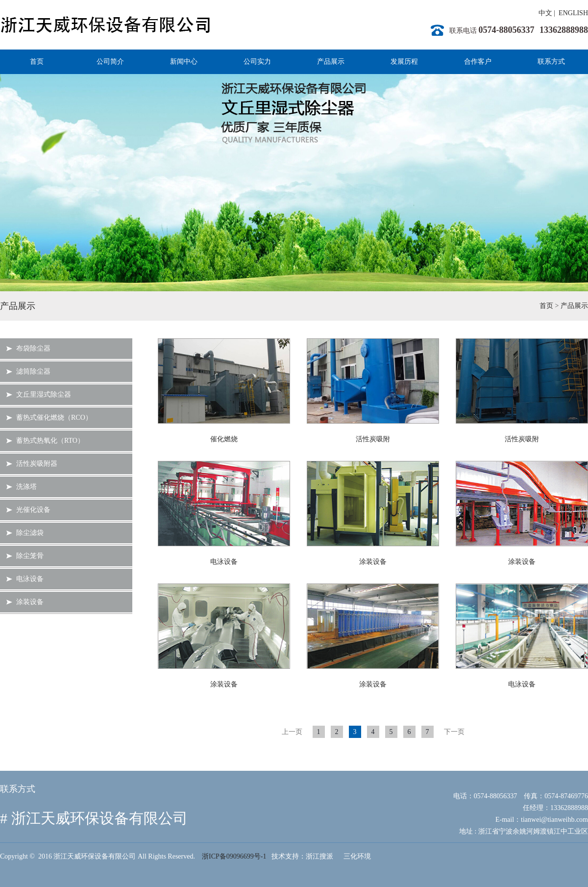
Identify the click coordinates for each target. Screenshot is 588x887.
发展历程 (404, 62)
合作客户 (478, 62)
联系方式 (551, 62)
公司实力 (257, 62)
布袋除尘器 (33, 348)
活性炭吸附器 (37, 464)
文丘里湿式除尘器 (44, 394)
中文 (545, 13)
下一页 (454, 732)
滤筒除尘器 (33, 371)
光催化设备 (33, 510)
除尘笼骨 (30, 556)
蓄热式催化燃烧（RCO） (54, 418)
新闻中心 (184, 62)
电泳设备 (30, 579)
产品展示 (331, 62)
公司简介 (110, 62)
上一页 (292, 732)
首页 (37, 62)
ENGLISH (573, 13)
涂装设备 (30, 602)
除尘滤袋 (30, 533)
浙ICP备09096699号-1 (234, 856)
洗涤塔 (26, 487)
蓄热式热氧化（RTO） (50, 441)
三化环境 (357, 856)
